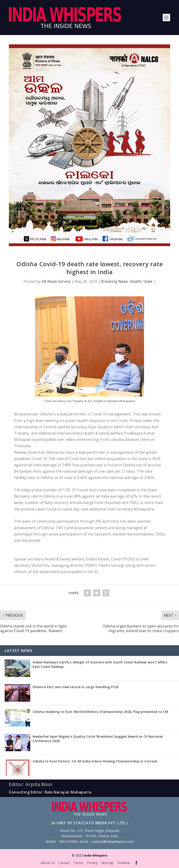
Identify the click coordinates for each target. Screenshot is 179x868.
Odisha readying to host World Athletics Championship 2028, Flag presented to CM (100, 712)
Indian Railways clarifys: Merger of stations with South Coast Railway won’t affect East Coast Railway (100, 664)
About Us (48, 863)
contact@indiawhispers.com (112, 841)
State (148, 281)
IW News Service (56, 281)
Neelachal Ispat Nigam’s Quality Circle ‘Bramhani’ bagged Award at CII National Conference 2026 (98, 739)
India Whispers (96, 855)
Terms (79, 863)
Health (136, 281)
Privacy (92, 863)
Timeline (123, 863)
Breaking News (115, 281)
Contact (64, 863)
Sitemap (107, 863)
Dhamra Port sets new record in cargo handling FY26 (75, 687)
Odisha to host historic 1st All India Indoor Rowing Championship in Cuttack (95, 761)
